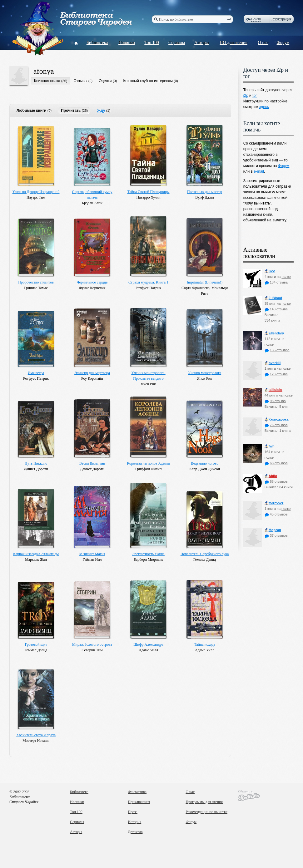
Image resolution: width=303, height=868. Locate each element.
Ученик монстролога (205, 373)
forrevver (274, 503)
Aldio (271, 476)
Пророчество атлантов (36, 282)
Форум (283, 43)
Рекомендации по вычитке (206, 812)
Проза (133, 812)
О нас (263, 43)
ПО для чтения (233, 43)
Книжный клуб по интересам (148, 81)
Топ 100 (152, 43)
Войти (256, 19)
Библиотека (97, 43)
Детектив (135, 832)
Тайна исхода (205, 644)
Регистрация (281, 19)
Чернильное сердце (92, 282)
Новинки (127, 43)
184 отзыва (276, 282)
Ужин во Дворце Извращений (36, 192)
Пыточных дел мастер (205, 192)
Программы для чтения (204, 802)
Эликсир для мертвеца (92, 373)
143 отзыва (276, 309)
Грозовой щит (36, 644)
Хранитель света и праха (36, 735)
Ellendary (274, 333)
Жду (101, 111)
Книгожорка (277, 419)
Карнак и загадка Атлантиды (36, 554)
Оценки (105, 81)
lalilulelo (273, 390)
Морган (273, 530)
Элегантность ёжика (148, 554)
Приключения (139, 802)
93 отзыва (275, 401)
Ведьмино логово (205, 463)
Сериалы (177, 43)
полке (286, 277)
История (134, 822)
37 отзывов (276, 535)
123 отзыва (276, 374)
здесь (264, 107)
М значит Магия (92, 554)
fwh (270, 446)
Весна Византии (92, 463)
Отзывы (80, 81)
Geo (270, 271)
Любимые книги (31, 111)
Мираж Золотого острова (92, 644)
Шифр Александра (148, 644)
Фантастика (137, 792)
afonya (44, 71)
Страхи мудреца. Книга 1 (148, 282)
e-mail (259, 171)
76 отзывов (276, 425)
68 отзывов (276, 463)
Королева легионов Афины (148, 463)
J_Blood (273, 298)
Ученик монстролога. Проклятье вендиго (148, 376)
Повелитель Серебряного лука (205, 554)
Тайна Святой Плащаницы (149, 192)
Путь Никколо (36, 463)
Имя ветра (36, 373)
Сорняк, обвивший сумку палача (92, 195)
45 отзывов (276, 514)
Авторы (201, 43)
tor (255, 96)
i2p (246, 96)
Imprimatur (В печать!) (205, 282)
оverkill (273, 363)
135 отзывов (277, 350)
